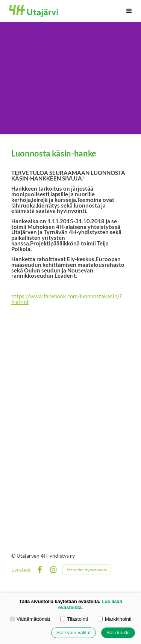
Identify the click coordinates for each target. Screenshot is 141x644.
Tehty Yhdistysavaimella (87, 570)
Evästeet (21, 570)
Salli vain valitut (74, 633)
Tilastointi (74, 619)
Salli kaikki (118, 633)
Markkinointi (114, 619)
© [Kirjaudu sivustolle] (14, 556)
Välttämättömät (30, 619)
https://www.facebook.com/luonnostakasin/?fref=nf (67, 299)
